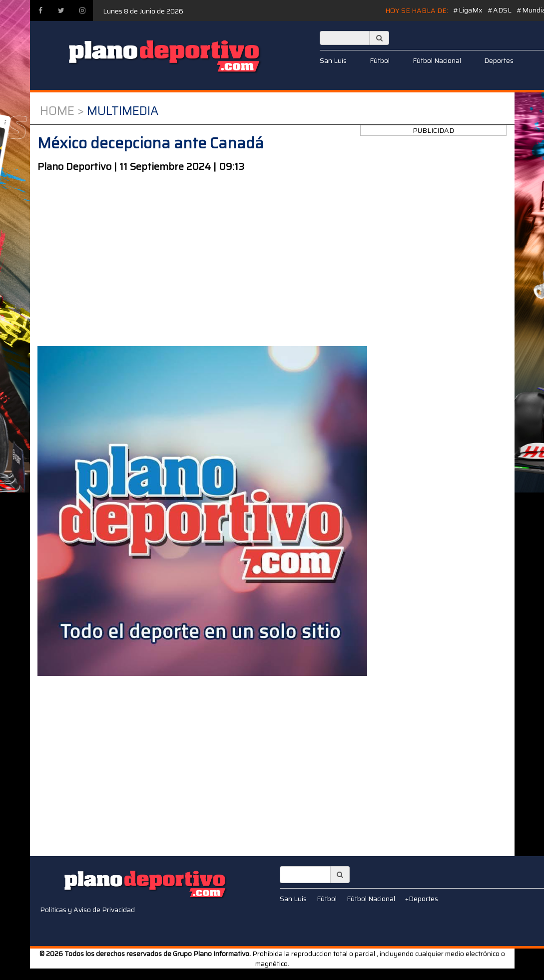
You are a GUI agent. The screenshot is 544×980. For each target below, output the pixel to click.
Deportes (499, 60)
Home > (62, 111)
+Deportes (422, 899)
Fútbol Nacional (437, 60)
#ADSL (500, 10)
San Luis (333, 60)
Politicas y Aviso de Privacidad (87, 910)
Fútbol (380, 60)
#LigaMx (468, 10)
